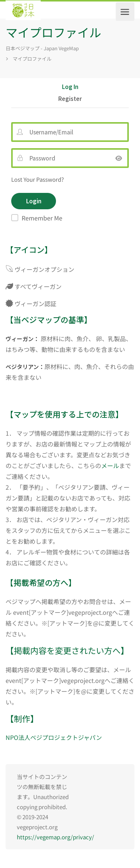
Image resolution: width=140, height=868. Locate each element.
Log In (70, 87)
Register (70, 99)
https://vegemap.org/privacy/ (55, 837)
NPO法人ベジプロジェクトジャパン (54, 737)
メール (110, 465)
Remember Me (42, 218)
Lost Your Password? (38, 179)
